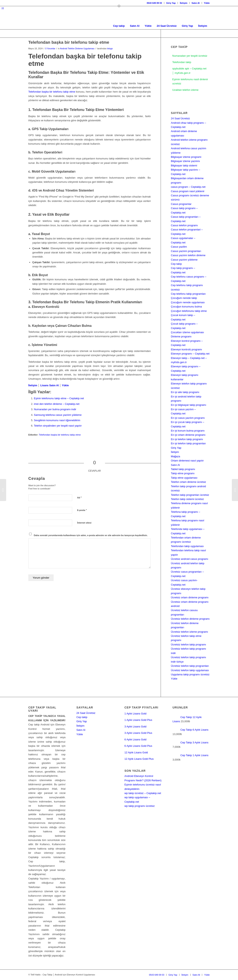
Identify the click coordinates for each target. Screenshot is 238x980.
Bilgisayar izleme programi (186, 157)
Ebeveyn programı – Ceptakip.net (190, 354)
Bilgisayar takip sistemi (184, 165)
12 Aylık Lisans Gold (136, 752)
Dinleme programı (181, 336)
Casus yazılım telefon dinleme (188, 255)
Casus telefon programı (184, 225)
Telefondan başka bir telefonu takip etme (52, 92)
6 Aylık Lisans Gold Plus (138, 746)
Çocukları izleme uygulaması (187, 332)
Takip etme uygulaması (184, 478)
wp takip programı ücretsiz (140, 806)
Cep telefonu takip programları (188, 294)
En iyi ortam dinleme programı (188, 435)
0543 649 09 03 (154, 3)
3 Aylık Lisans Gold (135, 727)
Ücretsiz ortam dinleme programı (190, 597)
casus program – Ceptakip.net (188, 187)
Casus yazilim (179, 247)
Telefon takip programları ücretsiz (190, 495)
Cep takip (176, 264)
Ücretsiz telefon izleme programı (189, 632)
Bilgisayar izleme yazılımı (185, 161)
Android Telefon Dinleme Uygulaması (77, 48)
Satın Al (196, 3)
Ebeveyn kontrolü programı (186, 349)
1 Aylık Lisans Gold (135, 714)
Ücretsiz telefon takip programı (188, 645)
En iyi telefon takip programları (188, 443)
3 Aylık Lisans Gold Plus (138, 733)
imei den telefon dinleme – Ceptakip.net (57, 404)
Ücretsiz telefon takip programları (190, 666)
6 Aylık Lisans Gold (135, 739)
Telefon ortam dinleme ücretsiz (188, 482)
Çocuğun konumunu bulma (186, 307)
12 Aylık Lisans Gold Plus (139, 759)
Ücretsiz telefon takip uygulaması (190, 670)
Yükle (207, 3)
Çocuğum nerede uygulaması (188, 302)
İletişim (184, 3)
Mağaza (175, 456)
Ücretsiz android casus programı (189, 559)
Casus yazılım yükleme (184, 260)
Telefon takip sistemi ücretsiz (187, 499)
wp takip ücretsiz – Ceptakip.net (143, 793)
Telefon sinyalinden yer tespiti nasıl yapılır (58, 426)
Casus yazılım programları (186, 251)
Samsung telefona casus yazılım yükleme (58, 415)
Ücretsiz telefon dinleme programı (190, 619)
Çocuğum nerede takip (184, 298)
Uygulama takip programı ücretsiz (190, 674)
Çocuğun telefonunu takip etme (189, 311)
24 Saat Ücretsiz (180, 118)
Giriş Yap (171, 3)
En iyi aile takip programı (185, 392)
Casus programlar (181, 204)
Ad (79, 497)
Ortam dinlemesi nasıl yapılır (187, 461)
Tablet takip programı (183, 469)
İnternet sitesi (84, 523)
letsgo (110, 48)
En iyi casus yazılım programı (188, 418)
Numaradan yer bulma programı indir (55, 409)
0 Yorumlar (50, 48)
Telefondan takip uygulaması (187, 546)
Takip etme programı (183, 473)
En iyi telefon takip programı (187, 439)
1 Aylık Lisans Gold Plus (138, 720)
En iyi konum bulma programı (188, 431)
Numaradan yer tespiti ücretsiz (190, 56)
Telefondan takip (182, 62)
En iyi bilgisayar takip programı (188, 405)
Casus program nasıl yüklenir (188, 191)
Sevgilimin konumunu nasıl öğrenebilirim (57, 420)
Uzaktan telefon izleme (185, 90)
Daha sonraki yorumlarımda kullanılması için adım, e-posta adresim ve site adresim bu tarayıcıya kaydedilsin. (91, 535)
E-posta (82, 510)
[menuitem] (154, 3)
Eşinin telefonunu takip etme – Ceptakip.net (59, 398)
